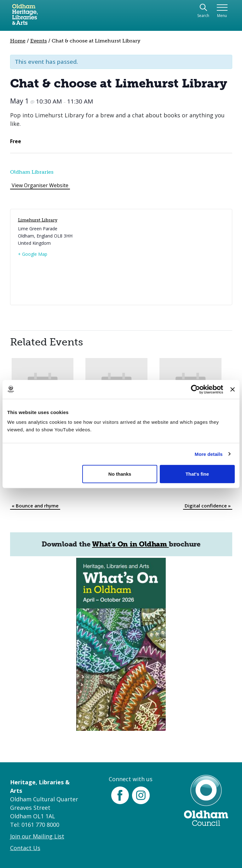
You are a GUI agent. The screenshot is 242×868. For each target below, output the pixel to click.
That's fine (197, 474)
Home (18, 41)
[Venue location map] (172, 257)
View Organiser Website (40, 185)
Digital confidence (208, 506)
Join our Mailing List (37, 836)
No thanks (120, 474)
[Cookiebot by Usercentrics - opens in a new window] (196, 389)
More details (209, 454)
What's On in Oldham (130, 544)
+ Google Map (33, 254)
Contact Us (25, 848)
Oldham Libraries (32, 172)
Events (39, 41)
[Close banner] (233, 389)
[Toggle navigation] (222, 11)
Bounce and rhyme (35, 506)
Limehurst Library (38, 220)
